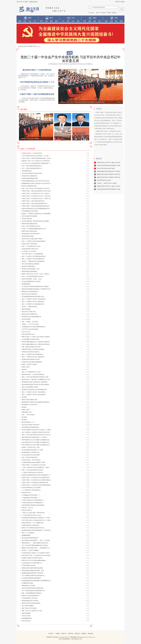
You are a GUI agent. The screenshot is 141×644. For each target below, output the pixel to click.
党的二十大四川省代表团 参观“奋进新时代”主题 (35, 377)
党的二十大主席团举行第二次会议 (31, 372)
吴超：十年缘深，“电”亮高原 (30, 322)
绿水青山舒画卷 (26, 319)
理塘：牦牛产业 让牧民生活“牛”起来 (32, 611)
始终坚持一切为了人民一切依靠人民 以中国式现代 (36, 161)
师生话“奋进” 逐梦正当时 (29, 312)
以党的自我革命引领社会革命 (30, 249)
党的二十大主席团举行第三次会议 (31, 246)
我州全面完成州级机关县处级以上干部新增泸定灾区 (36, 289)
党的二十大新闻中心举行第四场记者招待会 (34, 256)
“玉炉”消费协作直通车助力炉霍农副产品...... (34, 576)
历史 (68, 21)
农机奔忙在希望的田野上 (29, 266)
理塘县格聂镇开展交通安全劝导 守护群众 (109, 171)
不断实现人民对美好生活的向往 (30, 352)
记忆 (46, 21)
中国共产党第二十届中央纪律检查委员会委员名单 (36, 206)
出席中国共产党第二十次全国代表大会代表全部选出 (36, 555)
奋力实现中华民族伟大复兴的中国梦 (32, 173)
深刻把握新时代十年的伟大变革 (30, 452)
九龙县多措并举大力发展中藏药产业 (32, 563)
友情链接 (84, 634)
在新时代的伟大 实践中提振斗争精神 (32, 239)
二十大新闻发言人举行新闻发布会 (31, 490)
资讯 (116, 18)
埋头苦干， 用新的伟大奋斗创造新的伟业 (33, 261)
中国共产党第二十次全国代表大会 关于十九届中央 (36, 193)
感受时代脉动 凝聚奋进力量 (29, 224)
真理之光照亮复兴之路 (28, 334)
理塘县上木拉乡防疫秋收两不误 (30, 596)
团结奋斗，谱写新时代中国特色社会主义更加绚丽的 (36, 214)
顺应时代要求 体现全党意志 (29, 231)
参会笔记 (24, 369)
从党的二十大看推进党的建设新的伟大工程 (34, 229)
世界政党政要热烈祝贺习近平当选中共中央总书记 (36, 181)
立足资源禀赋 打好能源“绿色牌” (31, 339)
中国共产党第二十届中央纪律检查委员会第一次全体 (36, 158)
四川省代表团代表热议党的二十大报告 (32, 450)
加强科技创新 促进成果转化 (29, 271)
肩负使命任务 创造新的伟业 (29, 176)
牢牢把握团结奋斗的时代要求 (30, 211)
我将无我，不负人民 (27, 508)
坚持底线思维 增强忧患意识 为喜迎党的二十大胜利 (36, 518)
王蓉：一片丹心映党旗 (28, 415)
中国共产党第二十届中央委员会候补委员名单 (34, 204)
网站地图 (90, 634)
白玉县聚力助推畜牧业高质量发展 (31, 578)
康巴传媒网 (29, 46)
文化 (73, 18)
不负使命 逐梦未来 (27, 219)
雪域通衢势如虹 (26, 284)
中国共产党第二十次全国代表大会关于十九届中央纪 (36, 196)
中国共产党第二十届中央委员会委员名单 (33, 201)
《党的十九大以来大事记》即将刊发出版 (33, 513)
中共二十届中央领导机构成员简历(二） (33, 166)
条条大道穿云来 (26, 621)
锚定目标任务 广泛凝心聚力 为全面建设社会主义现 (36, 379)
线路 (95, 21)
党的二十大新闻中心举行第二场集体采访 (33, 357)
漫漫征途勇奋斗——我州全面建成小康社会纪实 (35, 543)
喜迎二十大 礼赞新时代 (28, 533)
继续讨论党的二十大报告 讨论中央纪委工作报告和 (36, 337)
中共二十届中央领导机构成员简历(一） (33, 168)
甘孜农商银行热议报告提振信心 (30, 427)
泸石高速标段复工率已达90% (30, 598)
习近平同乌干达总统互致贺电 (30, 329)
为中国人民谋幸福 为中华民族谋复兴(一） (33, 503)
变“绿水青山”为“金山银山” (29, 251)
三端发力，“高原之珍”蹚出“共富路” (107, 183)
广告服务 (57, 634)
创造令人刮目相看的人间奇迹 (30, 387)
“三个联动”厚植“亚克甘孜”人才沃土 (32, 515)
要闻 (20, 21)
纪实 (73, 21)
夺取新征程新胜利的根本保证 (30, 178)
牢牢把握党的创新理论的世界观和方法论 (33, 297)
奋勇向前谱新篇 (26, 309)
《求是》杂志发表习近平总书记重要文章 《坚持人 (36, 467)
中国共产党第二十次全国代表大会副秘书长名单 (35, 483)
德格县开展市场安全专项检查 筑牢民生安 (109, 174)
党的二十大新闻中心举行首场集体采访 (32, 354)
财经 (116, 21)
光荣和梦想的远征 (27, 171)
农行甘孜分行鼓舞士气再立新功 (30, 425)
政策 (106, 21)
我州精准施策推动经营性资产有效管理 (32, 573)
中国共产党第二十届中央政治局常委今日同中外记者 (36, 191)
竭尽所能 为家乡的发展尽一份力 (31, 269)
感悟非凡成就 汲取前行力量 (29, 400)
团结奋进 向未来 (26, 493)
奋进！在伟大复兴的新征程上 (30, 457)
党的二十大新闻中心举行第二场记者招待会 (34, 395)
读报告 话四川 (26, 367)
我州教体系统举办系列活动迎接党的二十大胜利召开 (36, 530)
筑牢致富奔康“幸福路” (28, 236)
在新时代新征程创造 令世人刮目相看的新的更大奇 (36, 209)
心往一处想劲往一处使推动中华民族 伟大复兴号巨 (36, 432)
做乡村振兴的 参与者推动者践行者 (31, 317)
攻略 (90, 21)
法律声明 (70, 634)
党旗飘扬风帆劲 (26, 535)
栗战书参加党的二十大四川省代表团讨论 (33, 374)
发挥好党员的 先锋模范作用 (29, 314)
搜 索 (122, 9)
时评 (35, 21)
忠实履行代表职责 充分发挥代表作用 (32, 558)
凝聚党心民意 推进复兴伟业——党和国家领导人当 (36, 548)
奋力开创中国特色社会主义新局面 (31, 488)
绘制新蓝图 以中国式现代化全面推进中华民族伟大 (36, 402)
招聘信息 (77, 634)
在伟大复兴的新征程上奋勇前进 (30, 264)
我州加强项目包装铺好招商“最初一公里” (33, 571)
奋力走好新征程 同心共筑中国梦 (31, 455)
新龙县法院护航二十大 (28, 422)
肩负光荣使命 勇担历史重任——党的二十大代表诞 (36, 540)
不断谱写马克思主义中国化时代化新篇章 (33, 349)
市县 (30, 21)
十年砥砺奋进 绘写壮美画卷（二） (31, 495)
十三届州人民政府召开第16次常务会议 (32, 472)
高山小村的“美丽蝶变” (28, 606)
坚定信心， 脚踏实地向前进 (29, 307)
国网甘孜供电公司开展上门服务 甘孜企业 (109, 163)
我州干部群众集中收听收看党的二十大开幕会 (34, 437)
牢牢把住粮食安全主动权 (29, 565)
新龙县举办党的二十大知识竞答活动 (32, 153)
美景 (85, 21)
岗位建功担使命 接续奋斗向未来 (31, 359)
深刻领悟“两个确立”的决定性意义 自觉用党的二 (35, 382)
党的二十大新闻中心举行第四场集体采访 (33, 304)
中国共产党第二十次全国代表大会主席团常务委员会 (36, 480)
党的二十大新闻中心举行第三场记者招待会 (34, 299)
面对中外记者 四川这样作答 (29, 294)
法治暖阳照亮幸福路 (27, 583)
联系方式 (64, 634)
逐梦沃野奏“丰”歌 (27, 412)
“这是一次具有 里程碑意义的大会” (31, 226)
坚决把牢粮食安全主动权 (104, 180)
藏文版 (123, 2)
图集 (51, 21)
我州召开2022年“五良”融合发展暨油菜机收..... (34, 560)
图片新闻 (24, 397)
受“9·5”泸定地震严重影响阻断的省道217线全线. (35, 545)
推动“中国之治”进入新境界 (29, 608)
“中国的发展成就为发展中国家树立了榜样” (34, 462)
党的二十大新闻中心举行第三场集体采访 (33, 302)
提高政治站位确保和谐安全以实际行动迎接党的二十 (36, 475)
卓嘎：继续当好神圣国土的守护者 (31, 347)
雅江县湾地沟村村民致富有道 (30, 538)
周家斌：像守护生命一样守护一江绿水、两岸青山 (36, 274)
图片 (51, 18)
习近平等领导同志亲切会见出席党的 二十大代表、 (36, 156)
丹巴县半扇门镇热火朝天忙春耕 (106, 168)
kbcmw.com (92, 637)
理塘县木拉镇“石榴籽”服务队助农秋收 (32, 568)
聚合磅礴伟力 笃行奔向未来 (29, 405)
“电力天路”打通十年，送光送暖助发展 (32, 254)
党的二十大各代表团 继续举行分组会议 (33, 276)
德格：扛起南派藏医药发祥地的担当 (32, 593)
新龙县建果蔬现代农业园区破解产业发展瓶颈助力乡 (36, 581)
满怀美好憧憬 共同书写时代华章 (31, 234)
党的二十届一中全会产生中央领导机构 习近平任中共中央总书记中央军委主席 (70, 59)
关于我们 (51, 634)
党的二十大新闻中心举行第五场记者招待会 (34, 241)
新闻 (30, 18)
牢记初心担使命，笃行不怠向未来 (31, 460)
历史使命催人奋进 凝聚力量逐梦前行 (32, 362)
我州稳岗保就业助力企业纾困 (30, 601)
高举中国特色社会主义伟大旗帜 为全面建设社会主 (36, 440)
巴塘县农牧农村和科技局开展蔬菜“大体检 (109, 165)
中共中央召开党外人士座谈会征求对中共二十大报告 (36, 520)
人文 (63, 21)
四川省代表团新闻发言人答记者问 (31, 281)
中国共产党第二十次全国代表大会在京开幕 (34, 465)
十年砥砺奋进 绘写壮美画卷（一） (31, 498)
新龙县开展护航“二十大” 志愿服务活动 (32, 523)
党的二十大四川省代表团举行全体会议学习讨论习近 (36, 435)
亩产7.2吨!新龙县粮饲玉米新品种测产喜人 (33, 591)
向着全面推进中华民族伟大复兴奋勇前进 (33, 505)
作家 (78, 21)
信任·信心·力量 (26, 332)
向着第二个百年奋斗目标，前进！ (31, 447)
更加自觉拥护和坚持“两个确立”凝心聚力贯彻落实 (35, 385)
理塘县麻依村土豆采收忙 (29, 586)
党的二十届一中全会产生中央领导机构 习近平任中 (36, 188)
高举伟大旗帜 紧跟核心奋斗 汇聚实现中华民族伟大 (36, 342)
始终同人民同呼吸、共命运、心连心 (32, 279)
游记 (100, 21)
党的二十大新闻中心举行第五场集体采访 (33, 259)
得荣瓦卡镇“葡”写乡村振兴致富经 (31, 603)
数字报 (118, 2)
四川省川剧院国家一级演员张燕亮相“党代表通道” (35, 221)
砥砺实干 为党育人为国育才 (29, 364)
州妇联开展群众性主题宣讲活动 (30, 525)
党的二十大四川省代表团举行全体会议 (32, 470)
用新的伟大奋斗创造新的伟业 (30, 292)
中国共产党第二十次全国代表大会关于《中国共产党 (36, 199)
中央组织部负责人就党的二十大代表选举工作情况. (36, 553)
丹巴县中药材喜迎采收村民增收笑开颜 (32, 588)
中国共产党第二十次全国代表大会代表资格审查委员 (36, 485)
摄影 (56, 21)
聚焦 (25, 21)
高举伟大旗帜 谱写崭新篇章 (29, 216)
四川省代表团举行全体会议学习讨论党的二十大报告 (36, 430)
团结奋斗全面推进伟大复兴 (29, 186)
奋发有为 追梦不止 (27, 510)
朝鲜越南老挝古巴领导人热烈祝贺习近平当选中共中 (36, 183)
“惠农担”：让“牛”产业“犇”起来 (30, 324)
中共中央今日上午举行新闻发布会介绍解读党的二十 (36, 163)
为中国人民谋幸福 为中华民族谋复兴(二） (33, 500)
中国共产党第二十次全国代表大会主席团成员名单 (36, 478)
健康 (121, 21)
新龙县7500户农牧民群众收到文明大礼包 (33, 528)
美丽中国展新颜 (26, 613)
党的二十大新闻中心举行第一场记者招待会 (34, 392)
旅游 (95, 18)
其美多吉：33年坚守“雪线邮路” (30, 550)
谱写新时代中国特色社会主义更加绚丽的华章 (34, 390)
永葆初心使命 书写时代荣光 (29, 244)
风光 (41, 21)
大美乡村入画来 (26, 616)
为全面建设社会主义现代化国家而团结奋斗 (34, 327)
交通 (111, 21)
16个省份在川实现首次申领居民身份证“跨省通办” (35, 286)
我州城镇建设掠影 (27, 618)
